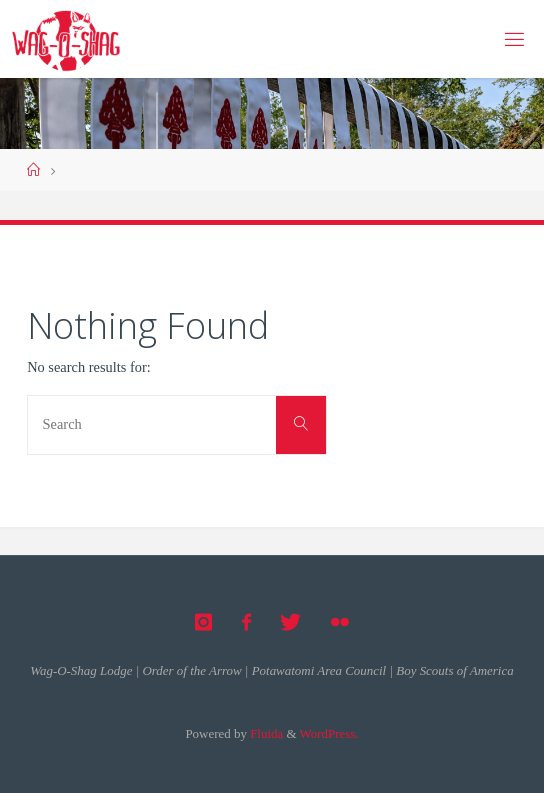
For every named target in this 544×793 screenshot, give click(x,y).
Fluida (265, 733)
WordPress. (329, 733)
